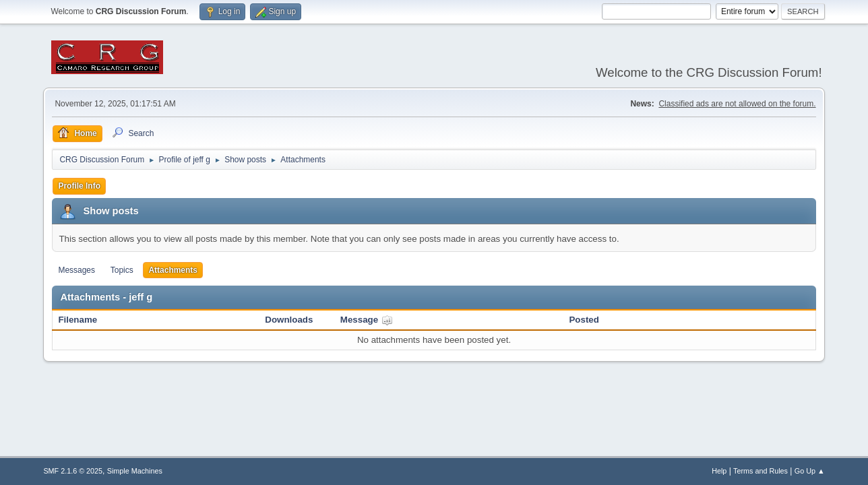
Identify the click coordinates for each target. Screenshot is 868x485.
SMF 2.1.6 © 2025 (73, 471)
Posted (584, 320)
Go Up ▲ (810, 471)
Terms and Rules (761, 471)
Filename (77, 320)
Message (367, 320)
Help (719, 471)
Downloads (289, 320)
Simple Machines (135, 471)
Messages (76, 270)
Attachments (173, 270)
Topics (122, 270)
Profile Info (79, 186)
